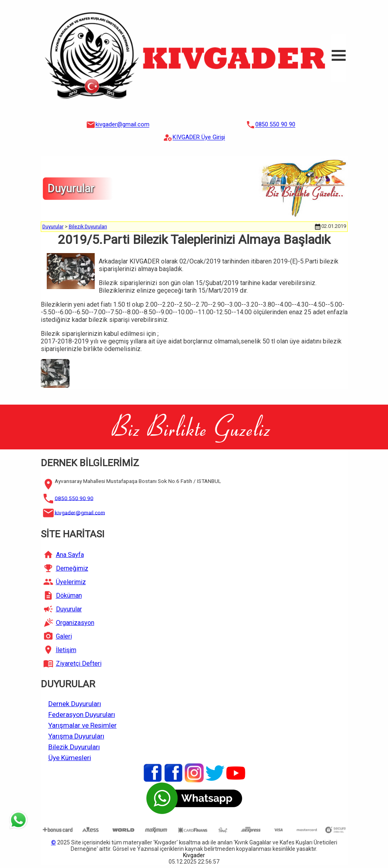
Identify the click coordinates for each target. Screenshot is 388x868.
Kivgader (194, 855)
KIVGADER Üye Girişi (199, 138)
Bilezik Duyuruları (88, 226)
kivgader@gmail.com (122, 125)
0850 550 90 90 (275, 125)
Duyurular (53, 226)
